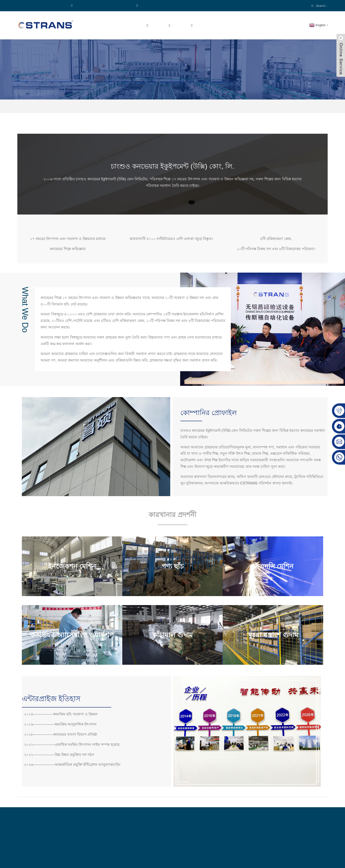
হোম (103, 25)
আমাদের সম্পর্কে (134, 25)
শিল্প (188, 25)
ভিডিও (211, 25)
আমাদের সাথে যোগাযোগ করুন (271, 25)
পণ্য (166, 25)
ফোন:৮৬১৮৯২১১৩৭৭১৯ (44, 6)
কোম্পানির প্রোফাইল (179, 106)
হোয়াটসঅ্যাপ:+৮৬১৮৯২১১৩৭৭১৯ (102, 6)
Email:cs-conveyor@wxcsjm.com (166, 6)
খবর (231, 25)
